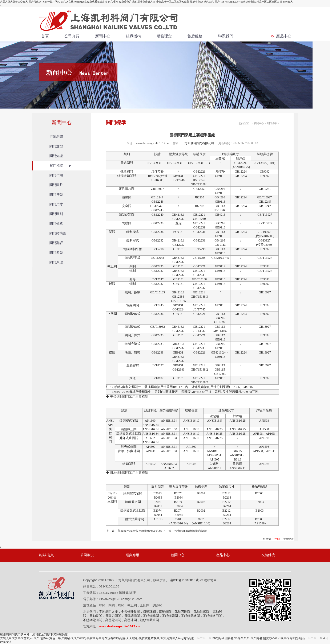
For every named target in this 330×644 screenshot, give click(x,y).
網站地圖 (210, 580)
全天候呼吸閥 (130, 612)
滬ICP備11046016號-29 (186, 580)
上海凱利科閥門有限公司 (198, 143)
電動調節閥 (132, 616)
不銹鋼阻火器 (108, 612)
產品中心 (284, 36)
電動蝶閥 (96, 616)
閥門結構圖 (58, 233)
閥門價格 (56, 224)
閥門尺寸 (56, 204)
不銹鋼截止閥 (190, 616)
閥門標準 (56, 166)
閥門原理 (56, 262)
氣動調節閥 (202, 612)
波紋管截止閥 (149, 620)
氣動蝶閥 (165, 612)
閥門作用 (56, 175)
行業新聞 (56, 137)
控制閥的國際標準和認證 (191, 531)
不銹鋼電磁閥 (93, 620)
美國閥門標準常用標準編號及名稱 (140, 531)
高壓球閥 (130, 620)
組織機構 (133, 36)
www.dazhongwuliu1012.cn (152, 143)
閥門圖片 (56, 185)
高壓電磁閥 (113, 620)
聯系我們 (226, 36)
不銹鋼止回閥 (213, 616)
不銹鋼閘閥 (170, 616)
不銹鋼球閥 (151, 616)
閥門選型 (56, 146)
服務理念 (164, 36)
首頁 (45, 36)
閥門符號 (56, 195)
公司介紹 (72, 36)
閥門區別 (56, 214)
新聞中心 (103, 36)
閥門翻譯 (56, 243)
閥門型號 (56, 253)
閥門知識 (56, 156)
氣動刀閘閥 (183, 612)
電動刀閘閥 (113, 616)
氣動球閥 (149, 612)
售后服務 (195, 36)
